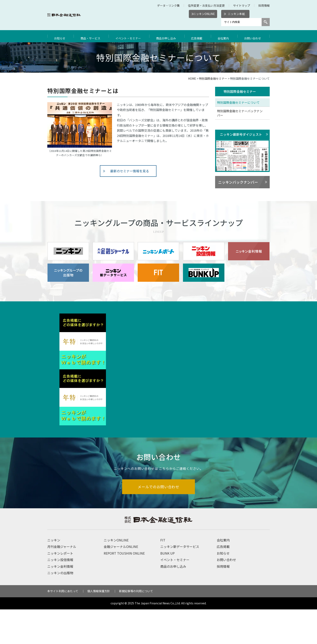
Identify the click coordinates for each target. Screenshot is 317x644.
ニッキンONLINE (204, 14)
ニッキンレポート (60, 588)
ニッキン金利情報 (60, 601)
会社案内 (225, 36)
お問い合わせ (254, 36)
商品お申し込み (168, 36)
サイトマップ (242, 5)
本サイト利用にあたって (63, 626)
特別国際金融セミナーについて (238, 103)
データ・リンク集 (168, 5)
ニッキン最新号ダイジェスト (241, 135)
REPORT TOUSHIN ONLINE (124, 588)
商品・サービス (91, 36)
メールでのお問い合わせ (159, 521)
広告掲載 (199, 36)
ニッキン (54, 575)
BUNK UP (167, 588)
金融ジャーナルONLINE (121, 581)
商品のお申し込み (173, 601)
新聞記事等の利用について (136, 626)
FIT (163, 575)
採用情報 (264, 5)
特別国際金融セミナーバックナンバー (240, 113)
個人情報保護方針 (99, 626)
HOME (192, 78)
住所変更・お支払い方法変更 (206, 5)
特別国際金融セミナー (213, 78)
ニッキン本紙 (236, 14)
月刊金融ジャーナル (62, 581)
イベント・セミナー (130, 36)
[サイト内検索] (241, 22)
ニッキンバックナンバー (238, 182)
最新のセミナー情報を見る (130, 171)
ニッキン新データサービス (180, 581)
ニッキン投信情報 (60, 594)
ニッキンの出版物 (60, 608)
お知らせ (60, 36)
